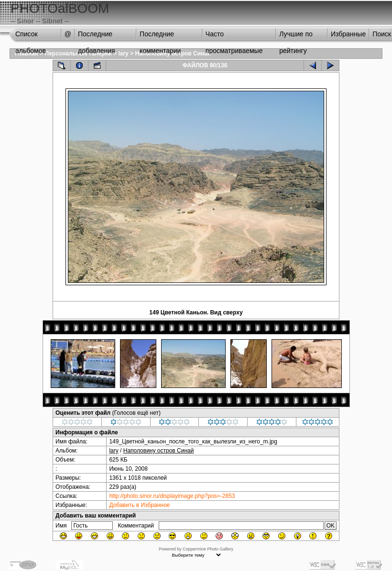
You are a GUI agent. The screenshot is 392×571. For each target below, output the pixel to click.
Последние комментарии (160, 36)
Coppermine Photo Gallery (208, 549)
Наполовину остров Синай (159, 451)
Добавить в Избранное (139, 505)
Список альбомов (31, 36)
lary (123, 54)
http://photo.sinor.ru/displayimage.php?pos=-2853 (172, 496)
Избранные (348, 34)
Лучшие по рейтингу (296, 36)
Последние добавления (97, 36)
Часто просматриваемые (234, 36)
